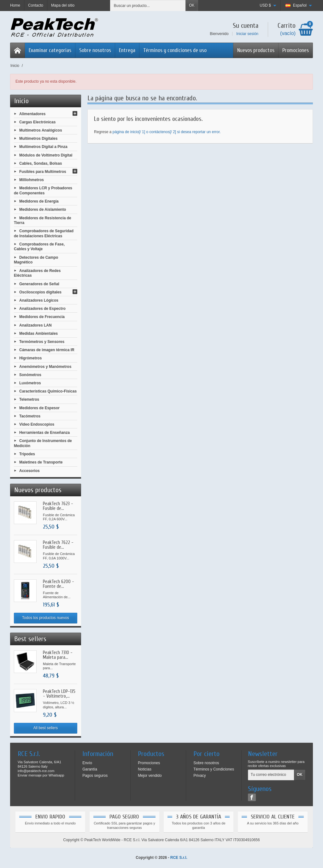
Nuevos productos (256, 50)
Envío (87, 763)
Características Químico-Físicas (48, 391)
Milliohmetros (32, 180)
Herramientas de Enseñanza (44, 433)
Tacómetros (30, 416)
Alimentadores (32, 114)
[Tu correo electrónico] (271, 775)
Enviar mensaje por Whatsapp (41, 775)
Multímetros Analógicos (41, 130)
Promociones (296, 50)
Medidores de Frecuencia (42, 317)
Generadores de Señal (39, 284)
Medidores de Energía (39, 201)
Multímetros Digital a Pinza (43, 147)
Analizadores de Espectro (42, 309)
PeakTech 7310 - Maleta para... (58, 655)
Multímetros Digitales (38, 139)
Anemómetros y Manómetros (45, 366)
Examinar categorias (50, 50)
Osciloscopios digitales (40, 292)
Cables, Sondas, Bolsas (41, 163)
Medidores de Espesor (39, 408)
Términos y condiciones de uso (175, 50)
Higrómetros (30, 358)
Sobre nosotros (95, 50)
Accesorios (29, 470)
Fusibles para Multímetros (43, 172)
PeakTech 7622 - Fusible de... (58, 545)
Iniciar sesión (247, 34)
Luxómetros (30, 383)
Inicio (21, 101)
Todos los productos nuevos (46, 618)
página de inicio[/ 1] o (131, 132)
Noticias (145, 769)
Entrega (127, 50)
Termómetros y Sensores (42, 342)
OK (192, 5)
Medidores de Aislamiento (43, 210)
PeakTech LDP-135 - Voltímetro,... (59, 694)
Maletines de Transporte (41, 462)
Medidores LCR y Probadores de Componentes (43, 191)
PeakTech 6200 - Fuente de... (59, 584)
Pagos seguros (95, 776)
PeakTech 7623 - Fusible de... (58, 506)
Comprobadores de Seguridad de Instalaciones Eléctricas (44, 233)
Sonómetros (30, 375)
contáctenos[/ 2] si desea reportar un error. (185, 132)
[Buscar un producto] (148, 6)
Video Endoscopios (37, 424)
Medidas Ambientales (38, 333)
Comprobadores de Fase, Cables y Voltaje (39, 247)
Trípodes (27, 454)
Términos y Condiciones (214, 769)
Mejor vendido (150, 776)
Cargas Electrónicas (37, 122)
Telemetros (29, 399)
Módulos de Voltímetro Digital (46, 155)
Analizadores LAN (35, 325)
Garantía (90, 769)
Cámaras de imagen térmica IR (47, 350)
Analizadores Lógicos (39, 300)
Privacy (200, 776)
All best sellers (46, 728)
